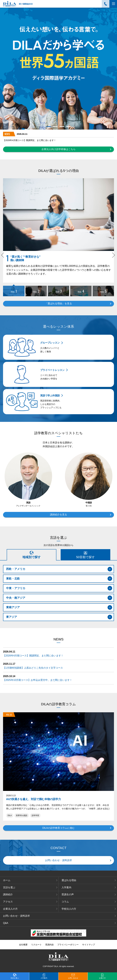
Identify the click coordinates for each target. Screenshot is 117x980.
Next (113, 257)
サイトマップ (89, 945)
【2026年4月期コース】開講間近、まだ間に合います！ (29, 140)
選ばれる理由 (69, 880)
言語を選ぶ (9, 887)
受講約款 (50, 945)
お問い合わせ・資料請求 (58, 860)
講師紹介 (8, 894)
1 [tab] (48, 127)
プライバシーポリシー (68, 945)
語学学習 (35, 815)
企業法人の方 (10, 909)
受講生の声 (68, 894)
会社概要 (23, 945)
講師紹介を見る (58, 515)
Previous (4, 257)
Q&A (6, 923)
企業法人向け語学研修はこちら (58, 149)
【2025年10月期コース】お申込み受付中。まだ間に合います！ (38, 680)
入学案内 (66, 887)
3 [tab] (62, 127)
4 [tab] (68, 127)
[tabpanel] (58, 69)
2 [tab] (55, 127)
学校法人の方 (69, 909)
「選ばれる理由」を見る (58, 303)
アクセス (8, 902)
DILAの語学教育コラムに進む (58, 828)
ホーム (7, 880)
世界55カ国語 (22, 815)
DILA (10, 815)
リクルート (36, 945)
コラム (65, 902)
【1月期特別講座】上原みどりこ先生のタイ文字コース (33, 668)
